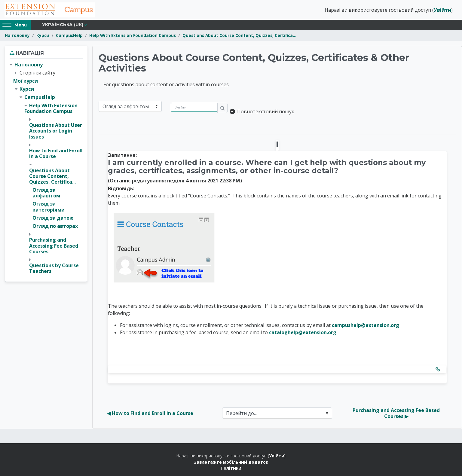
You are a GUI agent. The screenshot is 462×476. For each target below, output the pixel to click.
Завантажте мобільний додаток (231, 462)
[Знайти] (194, 107)
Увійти (442, 10)
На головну (17, 35)
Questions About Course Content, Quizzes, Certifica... (239, 35)
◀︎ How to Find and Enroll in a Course (150, 413)
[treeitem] (46, 168)
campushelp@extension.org (366, 325)
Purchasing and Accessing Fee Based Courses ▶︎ (397, 413)
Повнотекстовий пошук (266, 111)
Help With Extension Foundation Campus (133, 35)
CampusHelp (69, 35)
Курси (43, 35)
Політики (231, 468)
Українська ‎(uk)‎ (63, 25)
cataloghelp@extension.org (303, 332)
